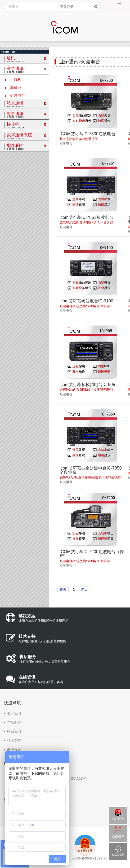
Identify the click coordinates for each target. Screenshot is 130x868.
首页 (63, 589)
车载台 (13, 88)
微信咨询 (118, 836)
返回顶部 (118, 854)
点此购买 (118, 818)
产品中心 (14, 722)
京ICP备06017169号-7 (89, 858)
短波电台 (15, 96)
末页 (84, 589)
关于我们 (14, 713)
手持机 (13, 80)
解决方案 (14, 750)
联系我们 (14, 732)
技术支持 (14, 741)
